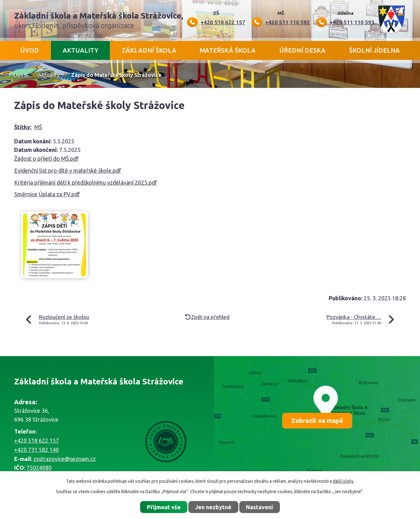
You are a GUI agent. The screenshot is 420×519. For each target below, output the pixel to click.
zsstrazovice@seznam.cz (65, 459)
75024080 (39, 468)
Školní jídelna (375, 50)
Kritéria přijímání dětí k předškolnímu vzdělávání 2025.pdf (86, 182)
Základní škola (149, 50)
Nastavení (259, 507)
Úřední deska (302, 50)
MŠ (38, 127)
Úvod (30, 50)
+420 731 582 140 (37, 450)
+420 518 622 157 (37, 441)
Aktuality (80, 50)
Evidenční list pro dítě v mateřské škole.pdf (68, 170)
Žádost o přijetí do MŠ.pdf (46, 159)
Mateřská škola (228, 50)
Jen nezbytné (213, 507)
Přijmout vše (164, 507)
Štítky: (23, 127)
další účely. (343, 481)
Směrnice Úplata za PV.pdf (47, 194)
